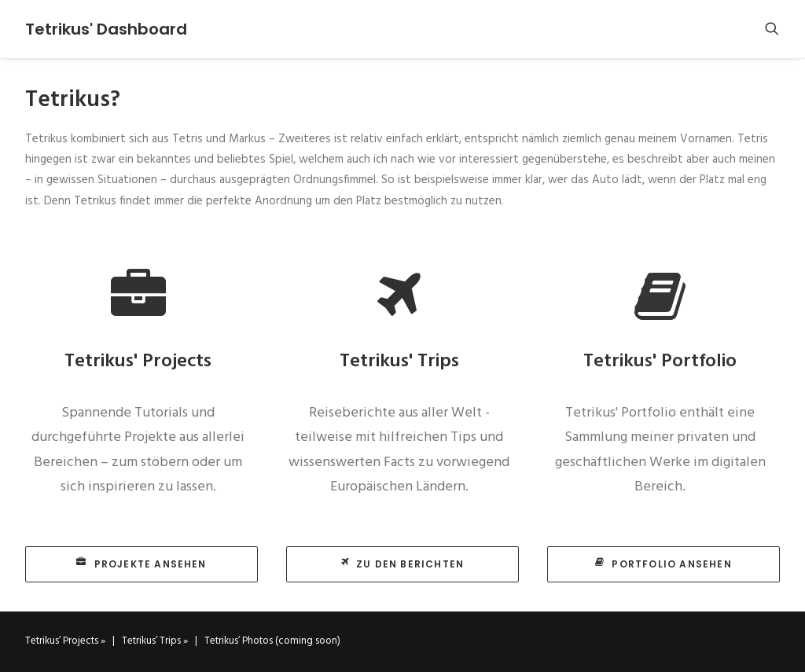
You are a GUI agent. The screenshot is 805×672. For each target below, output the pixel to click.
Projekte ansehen (141, 564)
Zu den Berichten (402, 564)
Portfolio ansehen (663, 564)
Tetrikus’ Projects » (65, 641)
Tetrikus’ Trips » (155, 641)
